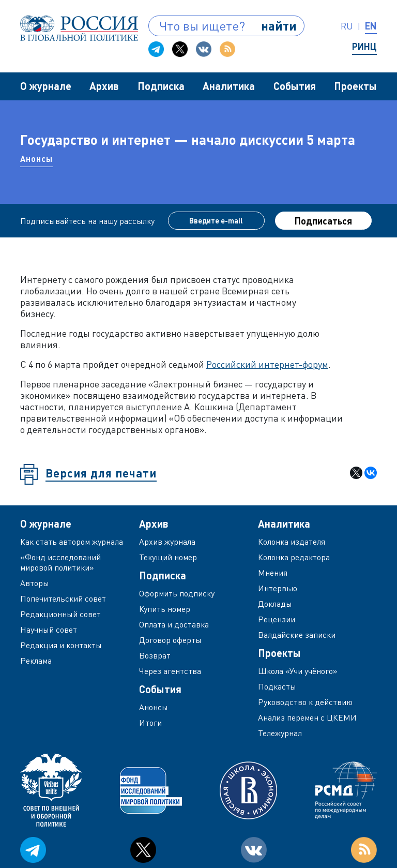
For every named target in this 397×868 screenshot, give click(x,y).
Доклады (275, 604)
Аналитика (229, 86)
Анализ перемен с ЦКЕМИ (307, 717)
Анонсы (36, 159)
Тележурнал (280, 733)
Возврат (155, 655)
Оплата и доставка (174, 624)
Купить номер (165, 609)
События (295, 86)
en (371, 26)
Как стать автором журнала (72, 542)
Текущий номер (168, 557)
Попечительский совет (63, 598)
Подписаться (323, 221)
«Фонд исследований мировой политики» (60, 562)
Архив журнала (167, 542)
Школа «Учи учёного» (298, 671)
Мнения (273, 573)
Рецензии (277, 619)
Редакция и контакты (61, 645)
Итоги (150, 723)
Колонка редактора (294, 557)
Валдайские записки (297, 635)
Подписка (161, 86)
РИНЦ (364, 47)
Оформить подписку (177, 593)
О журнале (46, 86)
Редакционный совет (60, 614)
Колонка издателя (292, 542)
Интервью (278, 588)
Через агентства (170, 671)
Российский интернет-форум (267, 364)
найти (279, 26)
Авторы (35, 583)
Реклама (36, 661)
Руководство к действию (305, 702)
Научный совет (49, 630)
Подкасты (277, 686)
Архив (104, 86)
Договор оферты (170, 640)
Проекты (355, 86)
